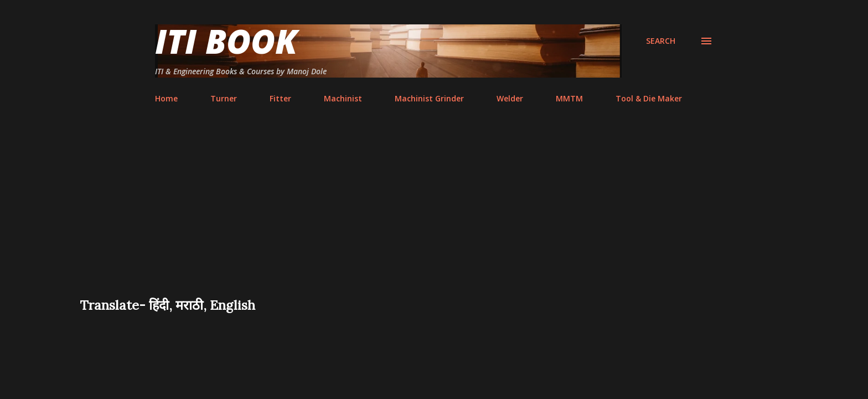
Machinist (343, 98)
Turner (224, 98)
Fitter (280, 98)
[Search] (661, 41)
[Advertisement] (434, 213)
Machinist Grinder (429, 98)
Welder (510, 98)
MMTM (569, 98)
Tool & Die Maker (649, 98)
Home (166, 98)
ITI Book (226, 41)
